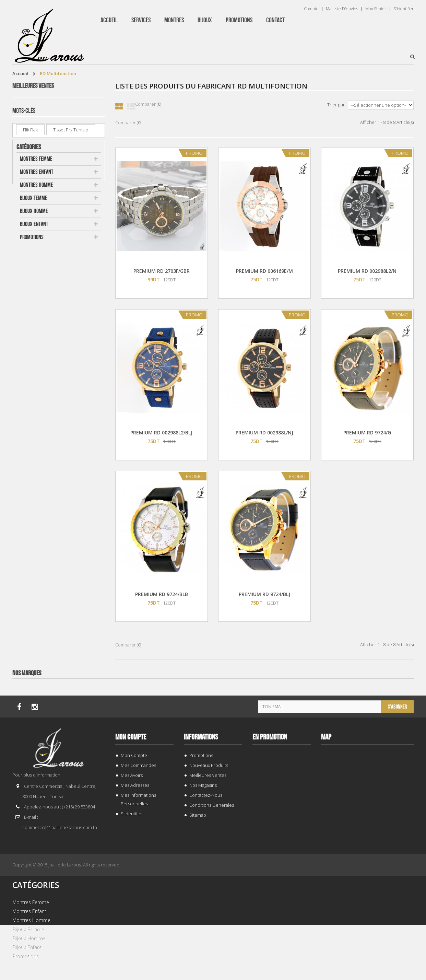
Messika (31, 396)
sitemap (198, 815)
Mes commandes (138, 765)
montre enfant (38, 409)
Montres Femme (36, 441)
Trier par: (336, 105)
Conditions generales (212, 805)
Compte (311, 9)
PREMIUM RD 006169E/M (264, 271)
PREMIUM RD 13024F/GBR (75, 276)
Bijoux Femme (34, 480)
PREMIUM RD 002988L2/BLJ (161, 433)
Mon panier (376, 9)
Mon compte (131, 737)
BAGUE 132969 (62, 109)
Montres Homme (37, 467)
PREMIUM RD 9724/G (367, 433)
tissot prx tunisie (71, 384)
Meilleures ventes (33, 86)
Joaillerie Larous (65, 865)
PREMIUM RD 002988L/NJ (264, 433)
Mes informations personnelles (138, 799)
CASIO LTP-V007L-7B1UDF (75, 192)
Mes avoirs (132, 775)
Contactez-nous (206, 795)
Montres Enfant (37, 454)
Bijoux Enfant (34, 506)
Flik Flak (30, 384)
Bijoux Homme (34, 493)
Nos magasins (203, 785)
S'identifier (404, 9)
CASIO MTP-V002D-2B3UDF (68, 237)
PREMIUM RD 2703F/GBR (162, 271)
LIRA (59, 396)
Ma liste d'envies (342, 9)
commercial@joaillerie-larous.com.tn (60, 827)
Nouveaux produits (209, 765)
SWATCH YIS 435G (66, 318)
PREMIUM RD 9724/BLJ (264, 594)
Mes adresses (135, 785)
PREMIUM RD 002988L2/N (367, 271)
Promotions (32, 519)
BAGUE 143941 (62, 150)
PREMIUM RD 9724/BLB (162, 594)
